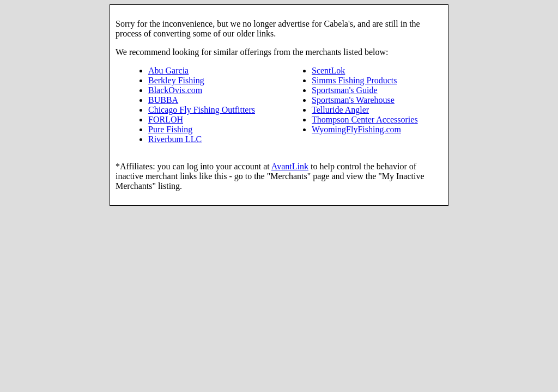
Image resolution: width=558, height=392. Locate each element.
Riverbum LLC (175, 139)
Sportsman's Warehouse (353, 100)
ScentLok (328, 71)
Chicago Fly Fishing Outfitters (202, 110)
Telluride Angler (340, 110)
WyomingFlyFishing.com (356, 129)
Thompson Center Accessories (365, 120)
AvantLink (290, 166)
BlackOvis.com (175, 90)
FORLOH (166, 120)
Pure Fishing (170, 129)
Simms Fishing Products (354, 80)
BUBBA (163, 100)
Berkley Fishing (176, 80)
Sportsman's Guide (345, 90)
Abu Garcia (168, 71)
